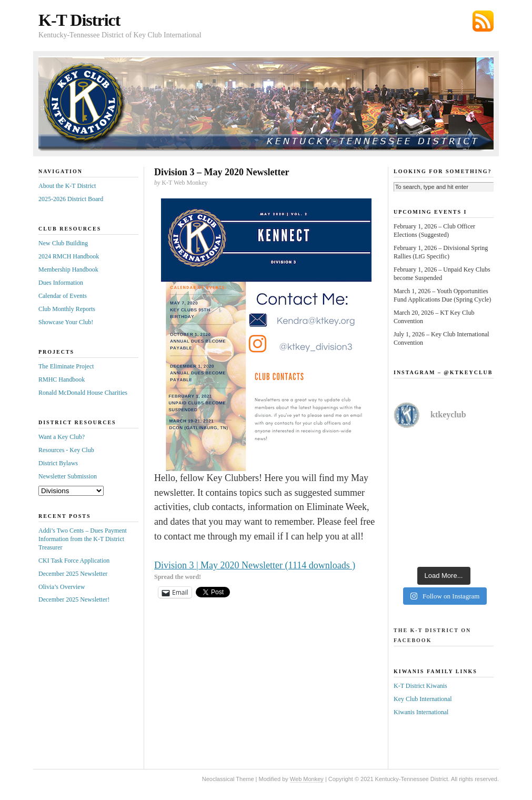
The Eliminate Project (66, 366)
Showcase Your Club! (66, 322)
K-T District (79, 20)
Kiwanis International (421, 712)
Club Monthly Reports (67, 309)
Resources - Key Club (66, 450)
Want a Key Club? (62, 437)
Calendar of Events (63, 296)
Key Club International (423, 699)
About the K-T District (67, 186)
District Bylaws (58, 463)
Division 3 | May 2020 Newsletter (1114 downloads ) (255, 565)
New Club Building (63, 243)
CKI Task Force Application (74, 561)
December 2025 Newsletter (73, 574)
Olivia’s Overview (62, 587)
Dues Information (61, 283)
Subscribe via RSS (483, 21)
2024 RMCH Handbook (69, 256)
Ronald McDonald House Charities (83, 393)
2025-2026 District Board (71, 199)
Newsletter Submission (68, 476)
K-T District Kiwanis (420, 686)
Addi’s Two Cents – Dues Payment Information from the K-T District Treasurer (83, 539)
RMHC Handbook (62, 379)
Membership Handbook (68, 269)
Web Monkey (307, 779)
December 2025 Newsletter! (74, 599)
